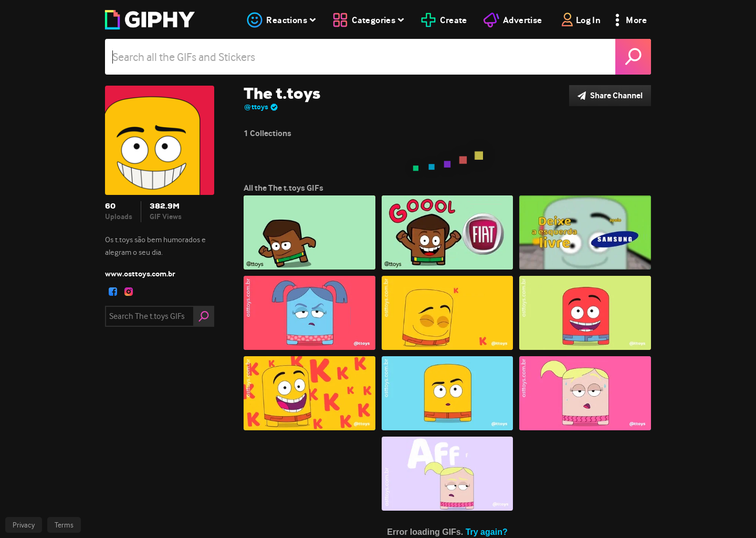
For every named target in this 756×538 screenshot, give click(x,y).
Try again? (487, 532)
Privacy (24, 525)
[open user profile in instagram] (129, 292)
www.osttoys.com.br (140, 274)
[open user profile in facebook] (113, 292)
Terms (64, 525)
